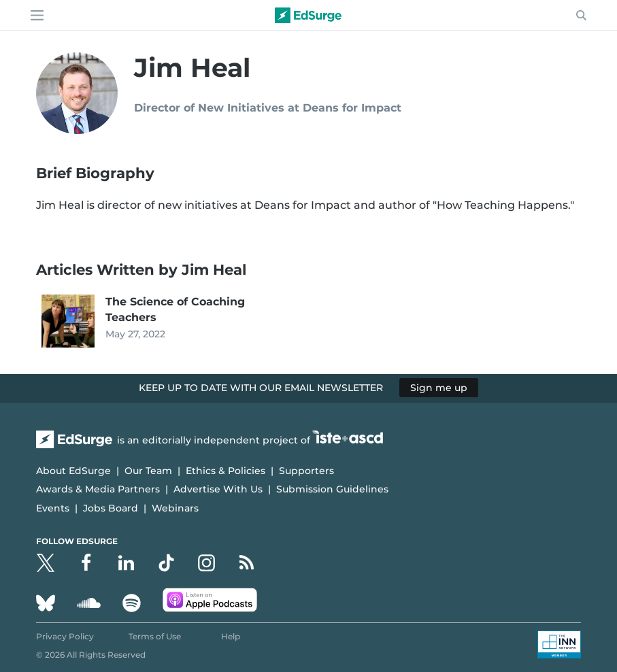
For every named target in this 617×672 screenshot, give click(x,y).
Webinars (175, 508)
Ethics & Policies (226, 471)
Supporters (306, 471)
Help (231, 636)
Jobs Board (111, 508)
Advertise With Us (218, 489)
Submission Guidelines (332, 489)
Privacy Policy (65, 636)
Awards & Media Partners (98, 489)
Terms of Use (155, 636)
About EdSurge (73, 471)
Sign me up (439, 388)
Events (53, 508)
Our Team (148, 471)
